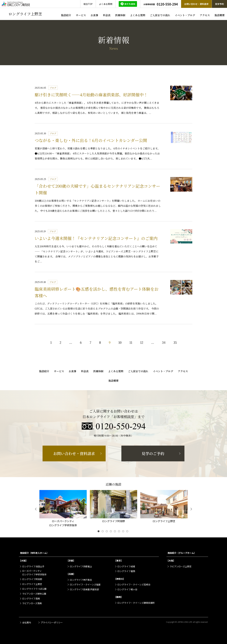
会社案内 (27, 622)
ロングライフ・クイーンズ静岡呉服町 (136, 603)
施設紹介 (66, 15)
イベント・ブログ (185, 15)
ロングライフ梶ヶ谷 (127, 589)
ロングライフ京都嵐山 (81, 566)
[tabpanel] (63, 509)
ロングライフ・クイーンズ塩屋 (85, 584)
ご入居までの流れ (160, 15)
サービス (81, 15)
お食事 (94, 15)
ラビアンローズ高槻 (32, 603)
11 (131, 342)
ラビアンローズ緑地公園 (34, 594)
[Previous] (36, 509)
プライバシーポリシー (52, 622)
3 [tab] (107, 532)
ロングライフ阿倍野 (32, 579)
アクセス (205, 15)
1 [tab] (99, 532)
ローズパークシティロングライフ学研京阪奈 (34, 573)
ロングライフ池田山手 (33, 566)
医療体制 (120, 15)
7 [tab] (124, 532)
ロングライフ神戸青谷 (81, 580)
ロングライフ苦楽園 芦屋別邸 (84, 589)
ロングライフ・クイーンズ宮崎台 (134, 584)
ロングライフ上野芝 (32, 584)
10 (120, 342)
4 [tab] (111, 532)
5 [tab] (116, 532)
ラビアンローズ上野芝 (181, 566)
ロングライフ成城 (126, 566)
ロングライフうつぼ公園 (34, 589)
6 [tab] (120, 532)
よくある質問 (138, 15)
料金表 (107, 15)
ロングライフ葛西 (126, 571)
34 (164, 342)
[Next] (191, 509)
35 (175, 342)
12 (142, 342)
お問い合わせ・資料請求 (74, 453)
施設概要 (220, 15)
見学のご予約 (153, 453)
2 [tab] (103, 532)
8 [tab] (128, 532)
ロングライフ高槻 (31, 598)
